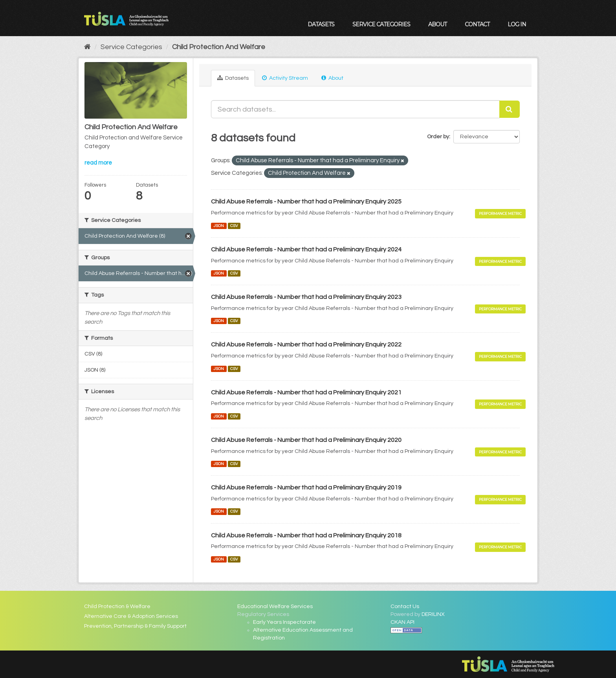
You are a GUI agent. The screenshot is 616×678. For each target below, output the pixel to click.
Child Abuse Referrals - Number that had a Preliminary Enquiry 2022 (306, 344)
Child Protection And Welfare (219, 47)
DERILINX (433, 614)
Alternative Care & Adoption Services (131, 616)
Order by (438, 137)
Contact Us (405, 607)
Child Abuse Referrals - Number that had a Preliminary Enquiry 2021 (306, 392)
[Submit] (510, 109)
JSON (219, 226)
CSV (234, 226)
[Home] (87, 47)
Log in (517, 24)
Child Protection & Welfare (117, 607)
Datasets (321, 24)
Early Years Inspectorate (284, 622)
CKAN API (402, 622)
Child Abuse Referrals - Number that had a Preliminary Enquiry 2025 (306, 202)
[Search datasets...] (355, 109)
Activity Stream (285, 78)
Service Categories (381, 24)
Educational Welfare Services (275, 607)
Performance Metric (500, 213)
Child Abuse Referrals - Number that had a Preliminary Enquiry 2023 (306, 297)
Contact (477, 24)
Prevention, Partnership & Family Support (135, 626)
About (437, 24)
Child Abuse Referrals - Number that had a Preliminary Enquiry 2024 (306, 249)
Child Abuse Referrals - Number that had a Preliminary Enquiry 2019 (306, 487)
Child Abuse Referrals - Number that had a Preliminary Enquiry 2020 (306, 440)
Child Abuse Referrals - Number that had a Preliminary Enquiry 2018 (306, 535)
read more (98, 163)
